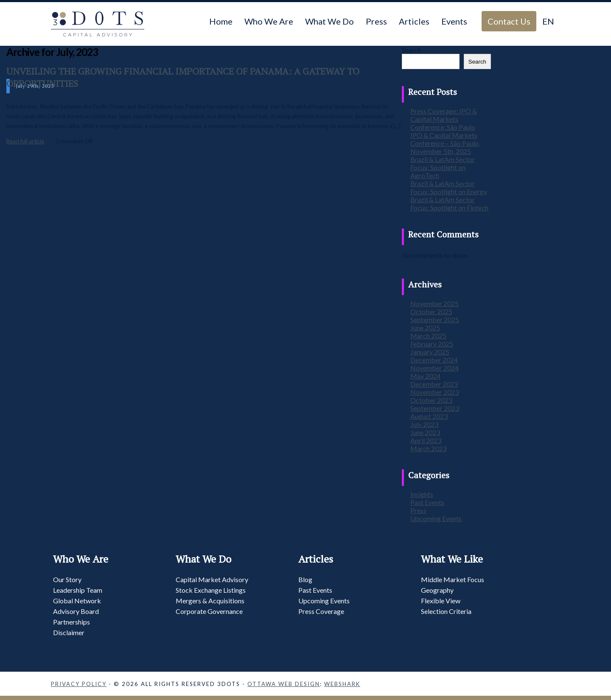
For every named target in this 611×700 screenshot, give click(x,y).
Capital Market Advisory (212, 579)
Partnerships (71, 622)
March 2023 (428, 448)
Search (412, 50)
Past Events (427, 502)
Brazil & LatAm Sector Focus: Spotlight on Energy (449, 187)
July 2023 (424, 424)
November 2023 (434, 392)
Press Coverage (321, 611)
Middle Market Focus (453, 579)
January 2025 (430, 352)
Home (221, 21)
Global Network (77, 601)
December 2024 (434, 360)
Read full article (25, 141)
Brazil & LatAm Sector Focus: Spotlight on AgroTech (443, 167)
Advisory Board (76, 611)
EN (548, 21)
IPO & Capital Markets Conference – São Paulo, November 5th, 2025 (445, 143)
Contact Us (509, 21)
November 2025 (434, 303)
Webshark (342, 684)
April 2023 (426, 440)
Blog (305, 579)
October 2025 (431, 311)
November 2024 (434, 368)
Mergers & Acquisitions (210, 601)
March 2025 (428, 336)
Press (376, 21)
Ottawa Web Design (284, 684)
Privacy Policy (79, 684)
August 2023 (429, 416)
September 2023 (435, 408)
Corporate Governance (209, 611)
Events (454, 21)
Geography (437, 590)
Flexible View (441, 601)
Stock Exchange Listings (211, 590)
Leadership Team (78, 590)
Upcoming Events (436, 518)
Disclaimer (69, 632)
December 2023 (434, 384)
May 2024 (425, 376)
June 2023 (425, 432)
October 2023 (431, 400)
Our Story (67, 579)
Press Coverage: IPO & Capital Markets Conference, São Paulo (444, 119)
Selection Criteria (446, 611)
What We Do (329, 21)
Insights (422, 494)
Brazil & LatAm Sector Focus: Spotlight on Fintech (449, 204)
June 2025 (425, 328)
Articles (414, 21)
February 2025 (432, 344)
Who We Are (269, 21)
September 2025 (435, 319)
